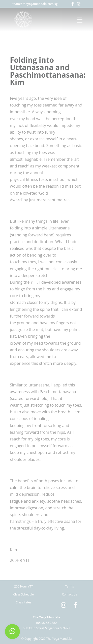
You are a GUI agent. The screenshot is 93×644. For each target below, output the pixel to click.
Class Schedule (23, 594)
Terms (70, 586)
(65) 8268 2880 (47, 623)
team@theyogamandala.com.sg (35, 4)
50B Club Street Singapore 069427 (46, 628)
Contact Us (70, 594)
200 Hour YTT (23, 586)
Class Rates (23, 602)
